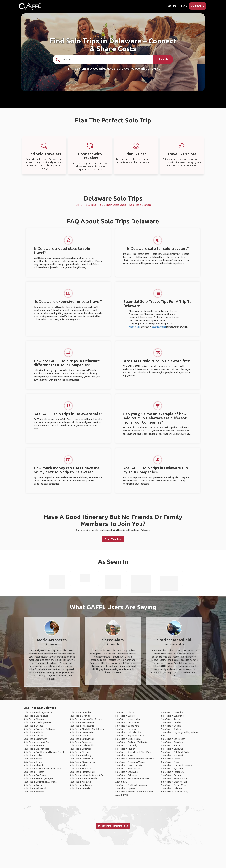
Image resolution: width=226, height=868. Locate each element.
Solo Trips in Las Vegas (126, 729)
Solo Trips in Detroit (171, 726)
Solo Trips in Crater (171, 759)
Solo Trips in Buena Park (127, 726)
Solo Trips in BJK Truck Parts (175, 752)
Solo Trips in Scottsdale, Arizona (131, 785)
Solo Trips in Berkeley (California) (131, 742)
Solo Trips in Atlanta (33, 732)
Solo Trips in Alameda (126, 713)
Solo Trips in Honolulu (80, 769)
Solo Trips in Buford (125, 716)
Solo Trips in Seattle (33, 726)
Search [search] (163, 59)
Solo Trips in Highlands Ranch (130, 736)
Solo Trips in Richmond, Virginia (130, 762)
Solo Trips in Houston (34, 772)
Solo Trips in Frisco (170, 762)
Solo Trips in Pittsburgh (81, 755)
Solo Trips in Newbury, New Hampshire (42, 769)
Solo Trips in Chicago (34, 719)
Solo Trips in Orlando (80, 716)
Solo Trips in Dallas (33, 755)
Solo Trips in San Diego (35, 775)
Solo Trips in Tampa (33, 785)
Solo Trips (91, 205)
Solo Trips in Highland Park (82, 772)
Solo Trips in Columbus (81, 713)
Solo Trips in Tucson (171, 719)
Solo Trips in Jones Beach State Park (133, 752)
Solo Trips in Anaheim (80, 788)
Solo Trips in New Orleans (128, 769)
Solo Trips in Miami (124, 755)
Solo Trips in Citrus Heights (128, 739)
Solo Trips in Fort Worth (173, 755)
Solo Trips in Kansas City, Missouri (86, 719)
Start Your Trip (113, 539)
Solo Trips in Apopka (125, 788)
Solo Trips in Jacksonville (82, 746)
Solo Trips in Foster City (173, 772)
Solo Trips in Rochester (173, 729)
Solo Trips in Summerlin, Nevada (177, 765)
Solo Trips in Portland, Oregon (38, 778)
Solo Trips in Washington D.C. (38, 722)
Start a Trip (171, 6)
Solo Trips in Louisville (172, 749)
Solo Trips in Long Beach (173, 739)
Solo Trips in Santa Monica (174, 778)
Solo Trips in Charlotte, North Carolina (88, 729)
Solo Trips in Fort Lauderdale (83, 778)
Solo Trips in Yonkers (34, 792)
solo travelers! (159, 327)
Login (184, 6)
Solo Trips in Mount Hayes (82, 762)
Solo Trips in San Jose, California (39, 729)
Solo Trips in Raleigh (125, 749)
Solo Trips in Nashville (80, 782)
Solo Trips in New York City (36, 742)
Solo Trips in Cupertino (81, 742)
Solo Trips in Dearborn (172, 722)
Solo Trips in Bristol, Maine (174, 785)
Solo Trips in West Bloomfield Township (135, 759)
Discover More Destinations (113, 826)
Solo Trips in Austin (33, 759)
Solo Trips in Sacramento (82, 732)
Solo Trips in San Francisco (36, 749)
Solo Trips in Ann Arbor (172, 713)
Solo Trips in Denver (33, 736)
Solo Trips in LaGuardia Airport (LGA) (87, 775)
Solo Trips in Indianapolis (36, 788)
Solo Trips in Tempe (171, 746)
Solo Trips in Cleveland (172, 716)
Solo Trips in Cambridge (127, 746)
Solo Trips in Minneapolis (128, 719)
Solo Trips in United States (113, 205)
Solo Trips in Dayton (171, 775)
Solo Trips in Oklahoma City (175, 792)
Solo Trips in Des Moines (127, 722)
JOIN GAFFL (198, 6)
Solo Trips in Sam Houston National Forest (44, 752)
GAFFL (79, 205)
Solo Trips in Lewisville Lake (129, 765)
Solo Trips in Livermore (81, 736)
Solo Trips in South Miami (82, 739)
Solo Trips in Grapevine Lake (175, 782)
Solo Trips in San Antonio (82, 722)
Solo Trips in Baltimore (80, 749)
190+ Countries (96, 68)
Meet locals (135, 327)
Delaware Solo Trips (113, 198)
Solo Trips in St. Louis (80, 752)
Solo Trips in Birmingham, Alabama (40, 782)
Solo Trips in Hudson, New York (39, 713)
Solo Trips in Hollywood (81, 785)
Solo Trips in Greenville (127, 772)
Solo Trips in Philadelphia (82, 726)
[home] (30, 6)
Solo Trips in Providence (81, 759)
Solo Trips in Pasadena (172, 742)
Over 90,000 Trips (136, 68)
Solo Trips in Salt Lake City (128, 732)
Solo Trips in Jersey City (35, 739)
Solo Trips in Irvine (78, 765)
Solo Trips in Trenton (34, 746)
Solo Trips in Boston (33, 762)
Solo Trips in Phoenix (34, 765)
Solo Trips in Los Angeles (36, 716)
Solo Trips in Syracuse (172, 769)
